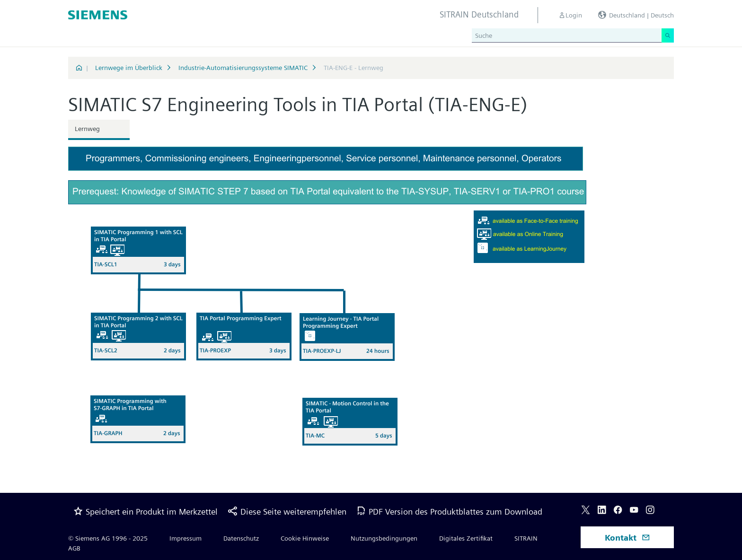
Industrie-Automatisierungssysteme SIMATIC (243, 68)
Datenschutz (241, 538)
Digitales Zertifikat (466, 538)
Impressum (185, 538)
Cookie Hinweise (305, 538)
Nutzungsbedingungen (384, 538)
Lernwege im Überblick (129, 68)
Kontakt (627, 538)
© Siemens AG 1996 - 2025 (108, 538)
